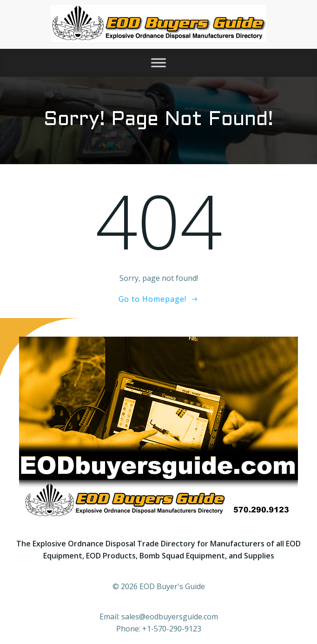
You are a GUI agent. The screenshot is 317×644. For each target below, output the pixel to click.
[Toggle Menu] (158, 63)
